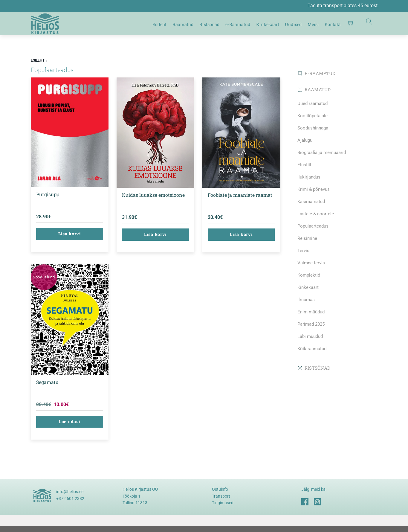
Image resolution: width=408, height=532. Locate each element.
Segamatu (47, 382)
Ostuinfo (220, 489)
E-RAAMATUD (317, 73)
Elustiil (304, 165)
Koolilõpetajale (313, 116)
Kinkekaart (268, 24)
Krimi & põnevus (314, 189)
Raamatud (183, 24)
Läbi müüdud (310, 336)
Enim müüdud (311, 312)
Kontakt (333, 24)
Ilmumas (306, 300)
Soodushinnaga (313, 128)
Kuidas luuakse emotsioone (153, 195)
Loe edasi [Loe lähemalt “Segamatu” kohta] (69, 422)
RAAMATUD (314, 89)
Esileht (159, 24)
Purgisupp (48, 194)
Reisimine (307, 238)
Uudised (293, 24)
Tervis (303, 251)
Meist (313, 24)
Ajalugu (305, 140)
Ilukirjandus (309, 177)
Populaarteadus (313, 226)
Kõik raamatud (312, 349)
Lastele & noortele (316, 214)
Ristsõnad (210, 24)
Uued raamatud (313, 103)
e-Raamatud (238, 24)
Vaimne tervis (311, 263)
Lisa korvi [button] (70, 234)
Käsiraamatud (311, 202)
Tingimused (223, 503)
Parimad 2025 (311, 324)
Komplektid (309, 275)
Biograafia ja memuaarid (322, 153)
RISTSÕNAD (314, 368)
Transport (221, 496)
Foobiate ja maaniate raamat (240, 195)
